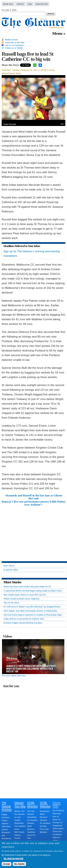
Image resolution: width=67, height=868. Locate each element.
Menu (57, 33)
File (62, 124)
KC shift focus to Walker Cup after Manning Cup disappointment (32, 607)
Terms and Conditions (57, 833)
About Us (57, 819)
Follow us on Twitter (14, 48)
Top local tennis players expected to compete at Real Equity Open (33, 615)
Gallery (18, 835)
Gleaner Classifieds (32, 816)
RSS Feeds (19, 832)
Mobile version (11, 40)
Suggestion (58, 825)
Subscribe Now (42, 4)
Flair (29, 838)
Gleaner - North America (31, 826)
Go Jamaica (32, 820)
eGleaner (20, 4)
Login (30, 4)
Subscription (58, 828)
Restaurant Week (45, 813)
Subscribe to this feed (15, 43)
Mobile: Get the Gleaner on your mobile (20, 816)
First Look (44, 829)
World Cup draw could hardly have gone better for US (27, 587)
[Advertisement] (34, 531)
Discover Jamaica (44, 819)
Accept (7, 864)
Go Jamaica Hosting (45, 825)
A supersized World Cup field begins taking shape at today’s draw (33, 591)
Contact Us (57, 822)
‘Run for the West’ (11, 603)
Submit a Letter (57, 839)
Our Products (58, 810)
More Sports (9, 566)
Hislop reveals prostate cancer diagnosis (21, 599)
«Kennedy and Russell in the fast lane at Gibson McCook (33, 497)
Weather (44, 832)
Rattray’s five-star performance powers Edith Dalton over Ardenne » (34, 503)
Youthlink (31, 832)
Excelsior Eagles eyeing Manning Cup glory (23, 623)
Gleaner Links (57, 804)
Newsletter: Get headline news (20, 826)
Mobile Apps (8, 4)
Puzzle (17, 838)
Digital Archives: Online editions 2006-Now (6, 820)
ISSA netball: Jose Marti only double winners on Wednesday (30, 611)
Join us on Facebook (14, 45)
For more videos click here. (14, 676)
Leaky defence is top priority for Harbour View (24, 619)
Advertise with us (57, 815)
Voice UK (31, 835)
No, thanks (19, 864)
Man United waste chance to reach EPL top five (25, 595)
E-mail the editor (11, 570)
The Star (31, 811)
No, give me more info (13, 858)
